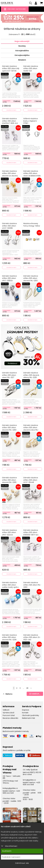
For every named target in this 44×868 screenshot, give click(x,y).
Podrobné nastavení (11, 857)
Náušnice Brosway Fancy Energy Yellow (32, 225)
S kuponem (7, 101)
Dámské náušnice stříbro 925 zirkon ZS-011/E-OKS (32, 637)
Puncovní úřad (9, 715)
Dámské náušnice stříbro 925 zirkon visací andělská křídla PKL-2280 (32, 175)
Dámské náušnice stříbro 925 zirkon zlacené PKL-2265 (9, 480)
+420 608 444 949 (11, 792)
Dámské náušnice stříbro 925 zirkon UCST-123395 (9, 226)
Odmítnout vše (22, 863)
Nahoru (8, 694)
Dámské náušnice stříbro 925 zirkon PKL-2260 (32, 585)
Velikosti (6, 710)
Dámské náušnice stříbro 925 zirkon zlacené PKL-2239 (9, 637)
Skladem (22, 60)
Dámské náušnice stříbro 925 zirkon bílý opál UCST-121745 (11, 69)
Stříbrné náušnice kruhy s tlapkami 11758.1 (31, 121)
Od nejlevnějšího (22, 55)
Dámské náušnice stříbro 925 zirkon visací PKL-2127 (9, 375)
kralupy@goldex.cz (10, 788)
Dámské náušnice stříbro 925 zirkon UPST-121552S (9, 278)
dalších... (35, 694)
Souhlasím (7, 851)
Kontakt (25, 713)
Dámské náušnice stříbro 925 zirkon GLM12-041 (31, 69)
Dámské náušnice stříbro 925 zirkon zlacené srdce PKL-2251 (31, 429)
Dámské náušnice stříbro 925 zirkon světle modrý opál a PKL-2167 (10, 586)
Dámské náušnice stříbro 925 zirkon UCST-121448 (31, 480)
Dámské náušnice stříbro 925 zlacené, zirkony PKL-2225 (31, 375)
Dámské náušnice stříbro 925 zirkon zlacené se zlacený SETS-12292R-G (10, 175)
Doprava (26, 710)
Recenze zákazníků (10, 718)
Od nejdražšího (22, 51)
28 (27, 688)
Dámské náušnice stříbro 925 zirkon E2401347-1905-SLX (10, 121)
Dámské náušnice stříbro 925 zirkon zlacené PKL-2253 (31, 278)
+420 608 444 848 (32, 784)
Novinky (22, 46)
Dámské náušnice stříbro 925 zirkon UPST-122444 (9, 533)
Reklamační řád (28, 718)
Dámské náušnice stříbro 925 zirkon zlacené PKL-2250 (9, 428)
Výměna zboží (8, 713)
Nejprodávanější (22, 41)
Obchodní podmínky (31, 715)
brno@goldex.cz (29, 780)
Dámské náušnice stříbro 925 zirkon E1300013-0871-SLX (31, 533)
